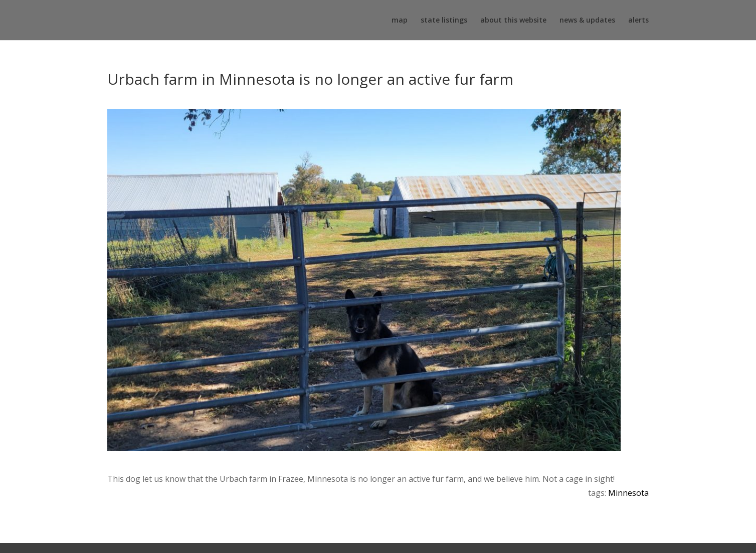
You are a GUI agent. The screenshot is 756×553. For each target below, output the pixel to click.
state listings (444, 21)
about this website (513, 21)
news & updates (587, 21)
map (400, 21)
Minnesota (628, 493)
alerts (638, 21)
